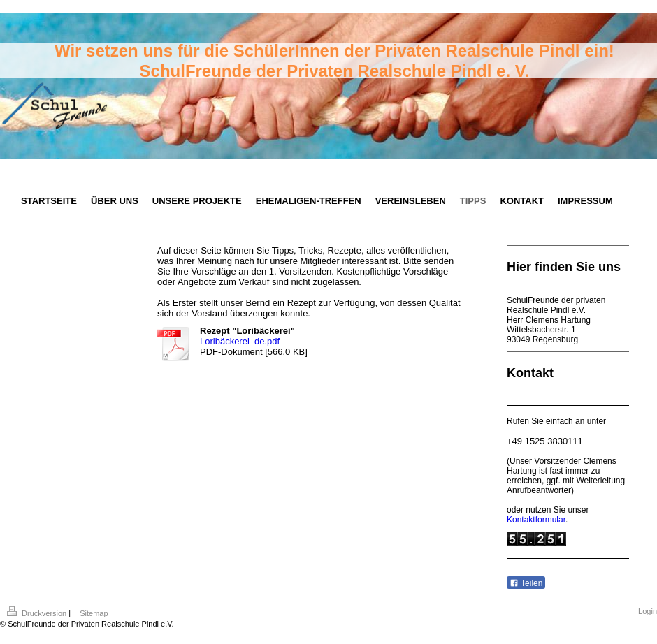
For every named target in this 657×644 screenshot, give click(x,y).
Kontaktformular (536, 520)
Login (648, 611)
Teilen (526, 583)
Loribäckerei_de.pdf (240, 341)
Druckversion (38, 613)
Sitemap (94, 613)
